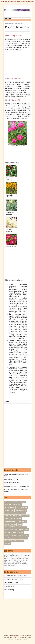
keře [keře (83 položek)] (12, 510)
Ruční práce (20, 637)
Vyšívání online (12, 637)
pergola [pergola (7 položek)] (13, 524)
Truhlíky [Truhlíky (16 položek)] (8, 535)
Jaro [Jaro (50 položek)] (18, 507)
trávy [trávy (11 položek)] (26, 535)
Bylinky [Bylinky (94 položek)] (16, 502)
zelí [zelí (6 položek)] (6, 541)
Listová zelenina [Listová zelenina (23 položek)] (24, 516)
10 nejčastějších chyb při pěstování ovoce (16, 486)
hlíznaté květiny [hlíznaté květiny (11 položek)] (10, 507)
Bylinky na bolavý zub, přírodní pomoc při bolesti (16, 475)
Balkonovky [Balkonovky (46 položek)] (9, 502)
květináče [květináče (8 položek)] (8, 516)
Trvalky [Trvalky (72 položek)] (14, 535)
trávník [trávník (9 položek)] (21, 535)
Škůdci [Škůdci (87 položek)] (22, 541)
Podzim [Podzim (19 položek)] (20, 524)
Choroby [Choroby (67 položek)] (23, 502)
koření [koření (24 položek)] (7, 513)
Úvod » (7, 23)
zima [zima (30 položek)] (10, 541)
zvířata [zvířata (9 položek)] (16, 541)
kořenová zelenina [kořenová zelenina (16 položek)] (21, 510)
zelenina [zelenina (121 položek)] (25, 538)
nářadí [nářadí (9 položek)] (19, 519)
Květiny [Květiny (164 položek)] (23, 513)
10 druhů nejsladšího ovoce (12, 483)
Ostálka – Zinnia (15, 341)
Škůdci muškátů (15, 314)
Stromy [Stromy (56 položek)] (21, 532)
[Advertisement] (20, 64)
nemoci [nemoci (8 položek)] (13, 519)
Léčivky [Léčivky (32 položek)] (7, 519)
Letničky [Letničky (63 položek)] (15, 516)
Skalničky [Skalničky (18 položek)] (8, 532)
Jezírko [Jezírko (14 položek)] (7, 510)
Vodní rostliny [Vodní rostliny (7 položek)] (9, 538)
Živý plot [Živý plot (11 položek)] (8, 544)
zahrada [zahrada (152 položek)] (18, 538)
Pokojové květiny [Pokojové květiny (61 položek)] (10, 527)
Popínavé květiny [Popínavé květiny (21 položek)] (22, 527)
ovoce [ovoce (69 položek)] (7, 524)
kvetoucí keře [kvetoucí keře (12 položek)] (15, 513)
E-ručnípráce (27, 637)
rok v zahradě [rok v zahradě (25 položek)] (19, 530)
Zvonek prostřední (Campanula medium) (18, 285)
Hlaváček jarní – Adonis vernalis (18, 368)
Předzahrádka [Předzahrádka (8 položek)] (9, 530)
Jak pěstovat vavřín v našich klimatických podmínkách (16, 490)
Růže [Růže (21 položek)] (26, 530)
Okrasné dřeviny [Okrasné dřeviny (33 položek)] (22, 521)
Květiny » (12, 23)
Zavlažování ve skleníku (11, 479)
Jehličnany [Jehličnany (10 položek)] (24, 507)
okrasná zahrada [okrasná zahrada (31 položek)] (10, 521)
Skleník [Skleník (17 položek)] (15, 532)
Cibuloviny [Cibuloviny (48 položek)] (8, 505)
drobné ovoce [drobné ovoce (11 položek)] (17, 505)
